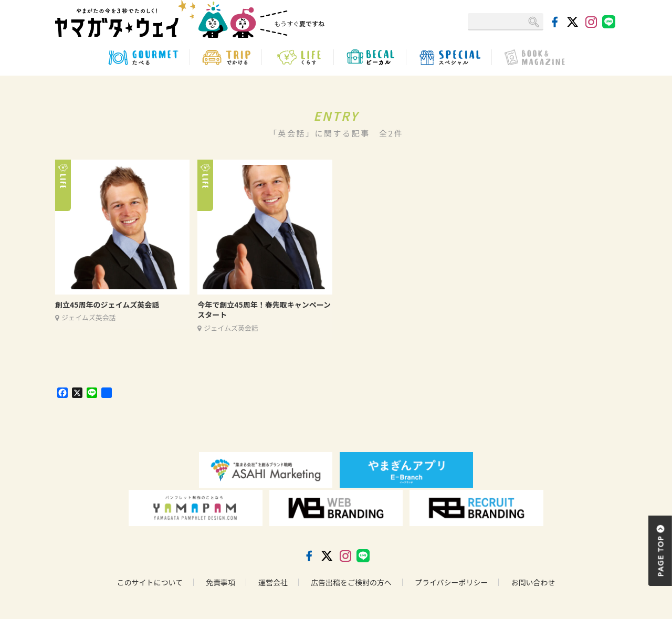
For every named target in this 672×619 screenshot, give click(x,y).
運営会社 (273, 582)
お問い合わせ (533, 582)
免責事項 (220, 582)
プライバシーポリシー (451, 582)
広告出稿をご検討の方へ (351, 582)
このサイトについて (150, 582)
